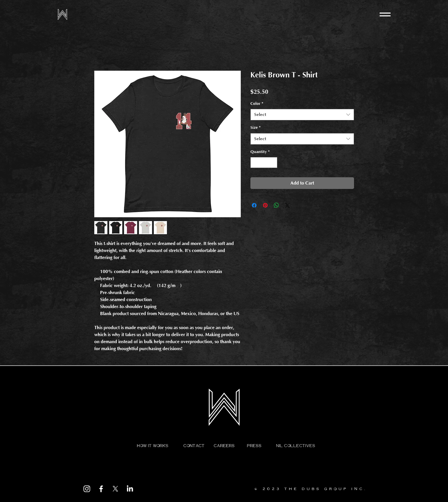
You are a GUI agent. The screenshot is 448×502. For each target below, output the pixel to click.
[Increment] (273, 163)
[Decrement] (255, 163)
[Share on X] (287, 205)
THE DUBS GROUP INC (324, 489)
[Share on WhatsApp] (276, 205)
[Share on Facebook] (254, 205)
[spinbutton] (264, 163)
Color (257, 104)
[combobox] (302, 115)
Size (256, 128)
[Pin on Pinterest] (265, 205)
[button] (385, 14)
